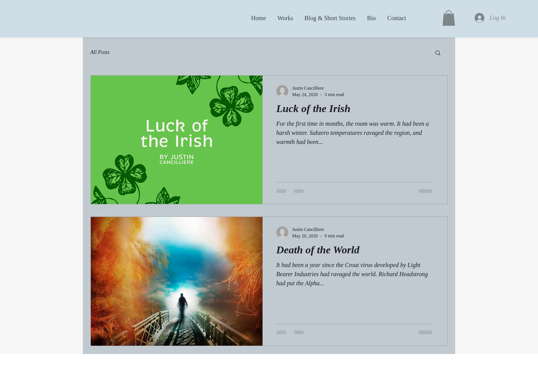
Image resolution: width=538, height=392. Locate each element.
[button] (449, 18)
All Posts (100, 52)
